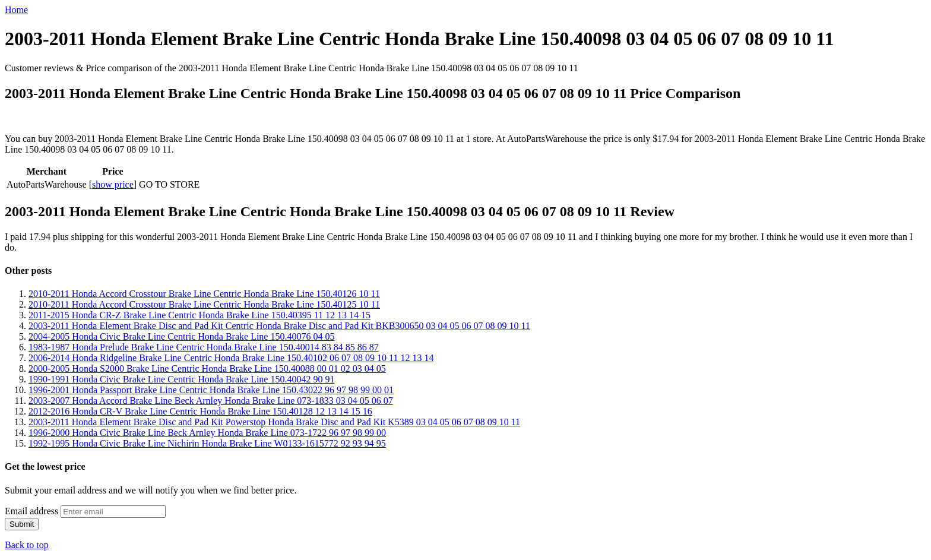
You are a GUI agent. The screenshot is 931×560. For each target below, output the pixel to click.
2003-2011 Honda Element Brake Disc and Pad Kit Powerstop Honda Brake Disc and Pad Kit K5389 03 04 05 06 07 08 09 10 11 (274, 422)
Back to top (27, 545)
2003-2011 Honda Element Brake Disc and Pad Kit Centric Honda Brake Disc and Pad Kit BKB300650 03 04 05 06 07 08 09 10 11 (279, 326)
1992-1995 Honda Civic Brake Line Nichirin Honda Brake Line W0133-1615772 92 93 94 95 (207, 443)
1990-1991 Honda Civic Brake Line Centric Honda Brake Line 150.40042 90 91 (181, 379)
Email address (31, 511)
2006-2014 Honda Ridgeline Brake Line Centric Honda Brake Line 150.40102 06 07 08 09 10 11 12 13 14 (231, 358)
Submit (22, 524)
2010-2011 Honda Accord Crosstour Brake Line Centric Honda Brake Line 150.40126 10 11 (204, 294)
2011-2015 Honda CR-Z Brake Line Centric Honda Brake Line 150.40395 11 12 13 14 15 (199, 315)
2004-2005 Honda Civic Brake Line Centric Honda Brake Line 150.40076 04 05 (181, 336)
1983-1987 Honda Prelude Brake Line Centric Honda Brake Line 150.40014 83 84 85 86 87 (204, 347)
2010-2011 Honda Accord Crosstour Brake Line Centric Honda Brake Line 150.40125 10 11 (204, 304)
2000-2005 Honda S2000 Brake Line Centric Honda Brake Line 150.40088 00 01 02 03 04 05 (207, 368)
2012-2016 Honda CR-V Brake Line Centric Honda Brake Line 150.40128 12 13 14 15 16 (200, 411)
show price (113, 184)
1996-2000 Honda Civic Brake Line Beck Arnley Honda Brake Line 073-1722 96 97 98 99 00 (207, 433)
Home (16, 10)
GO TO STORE (169, 184)
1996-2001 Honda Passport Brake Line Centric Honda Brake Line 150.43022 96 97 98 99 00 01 (211, 390)
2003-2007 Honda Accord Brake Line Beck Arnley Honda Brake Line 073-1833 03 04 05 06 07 (211, 401)
